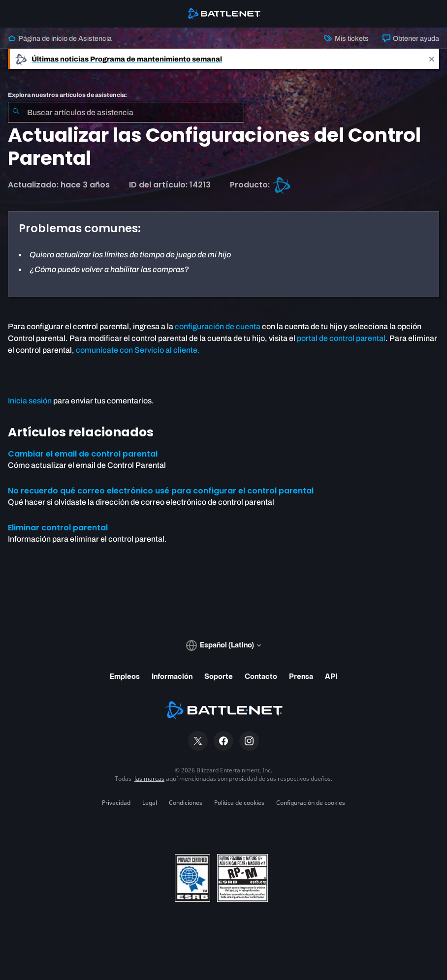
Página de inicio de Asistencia (60, 38)
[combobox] (126, 112)
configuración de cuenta (218, 326)
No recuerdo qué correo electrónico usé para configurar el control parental (161, 491)
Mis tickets (346, 38)
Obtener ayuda (411, 38)
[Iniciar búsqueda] (16, 112)
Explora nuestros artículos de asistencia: (67, 95)
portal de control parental (341, 338)
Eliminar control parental (58, 528)
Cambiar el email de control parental (83, 454)
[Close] (432, 59)
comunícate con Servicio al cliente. (138, 350)
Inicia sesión (30, 401)
